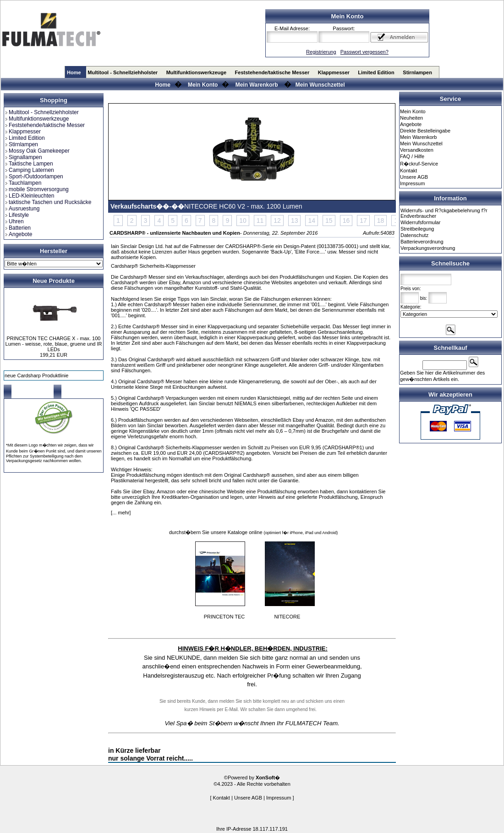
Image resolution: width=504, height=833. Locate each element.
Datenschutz (414, 235)
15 (329, 221)
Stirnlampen (417, 72)
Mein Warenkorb (257, 85)
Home (74, 72)
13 (295, 221)
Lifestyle (17, 215)
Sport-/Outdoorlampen (34, 177)
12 (277, 221)
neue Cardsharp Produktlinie (36, 375)
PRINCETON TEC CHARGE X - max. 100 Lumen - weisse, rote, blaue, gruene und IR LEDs (54, 344)
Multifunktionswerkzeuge (196, 72)
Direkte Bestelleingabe (425, 131)
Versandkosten (417, 150)
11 (260, 221)
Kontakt (408, 171)
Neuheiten (411, 118)
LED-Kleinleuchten (29, 196)
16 (346, 221)
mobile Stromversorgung (37, 189)
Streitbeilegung (417, 229)
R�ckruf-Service (419, 164)
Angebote (18, 234)
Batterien (18, 228)
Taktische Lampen (29, 164)
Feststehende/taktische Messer (272, 72)
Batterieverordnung (422, 242)
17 (363, 221)
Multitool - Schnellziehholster (123, 72)
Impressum (412, 183)
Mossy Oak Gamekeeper (37, 151)
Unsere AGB (414, 177)
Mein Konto (203, 85)
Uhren (14, 221)
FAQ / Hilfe (412, 156)
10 (243, 221)
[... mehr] (121, 513)
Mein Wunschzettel (320, 85)
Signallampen (23, 157)
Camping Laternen (29, 170)
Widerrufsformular (420, 222)
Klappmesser (334, 72)
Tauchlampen (23, 183)
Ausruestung (22, 209)
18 (381, 221)
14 (312, 221)
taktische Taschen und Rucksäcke (48, 202)
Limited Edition (376, 72)
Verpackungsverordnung (428, 248)
